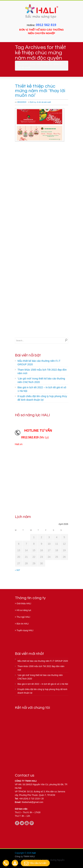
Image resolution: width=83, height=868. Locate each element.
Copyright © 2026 (24, 853)
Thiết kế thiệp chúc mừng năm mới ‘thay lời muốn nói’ (40, 91)
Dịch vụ (33, 102)
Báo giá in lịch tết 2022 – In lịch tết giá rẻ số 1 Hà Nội (42, 389)
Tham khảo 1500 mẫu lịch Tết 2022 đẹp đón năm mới (42, 371)
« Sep (17, 570)
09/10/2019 (22, 102)
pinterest (32, 823)
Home (32, 64)
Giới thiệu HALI (24, 604)
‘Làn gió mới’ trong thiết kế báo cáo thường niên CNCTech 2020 (41, 380)
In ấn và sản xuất (44, 102)
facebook (17, 823)
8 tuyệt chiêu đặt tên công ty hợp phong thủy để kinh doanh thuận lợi (42, 398)
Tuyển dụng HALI (25, 630)
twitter (22, 823)
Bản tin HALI (23, 624)
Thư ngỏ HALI (23, 617)
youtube (27, 823)
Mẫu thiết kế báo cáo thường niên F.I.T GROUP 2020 (39, 363)
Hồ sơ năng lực (24, 610)
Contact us (25, 775)
